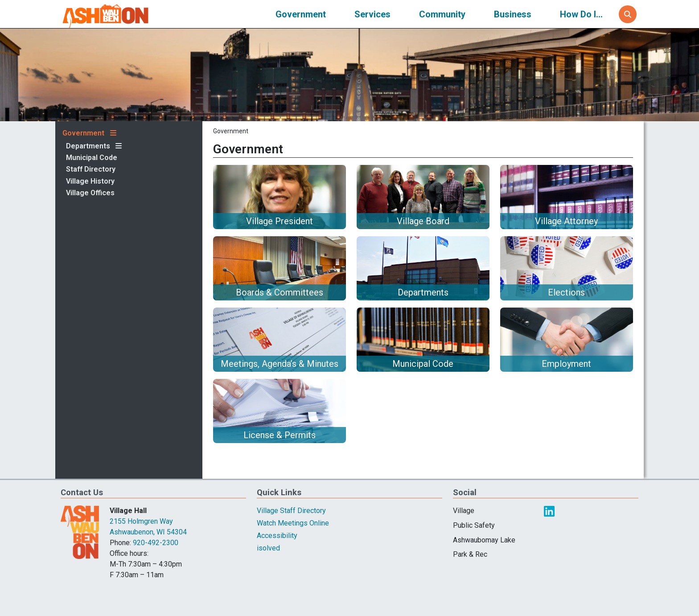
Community (442, 14)
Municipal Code (92, 158)
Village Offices (90, 193)
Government (301, 14)
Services (372, 14)
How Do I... (581, 14)
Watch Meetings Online (293, 523)
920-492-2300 (156, 543)
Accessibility (277, 536)
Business (513, 14)
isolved (268, 548)
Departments (88, 146)
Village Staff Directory (291, 511)
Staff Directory (91, 169)
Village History (90, 181)
